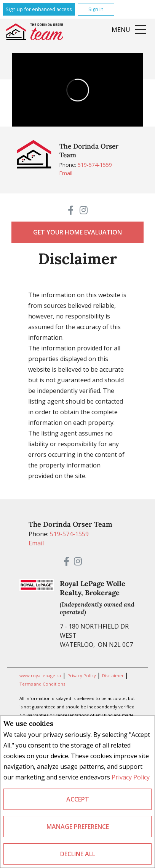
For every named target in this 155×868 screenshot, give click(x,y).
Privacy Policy (131, 777)
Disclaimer (113, 676)
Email (66, 173)
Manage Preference (78, 827)
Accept (78, 799)
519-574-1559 (95, 165)
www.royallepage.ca (40, 676)
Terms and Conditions (42, 684)
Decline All (78, 854)
